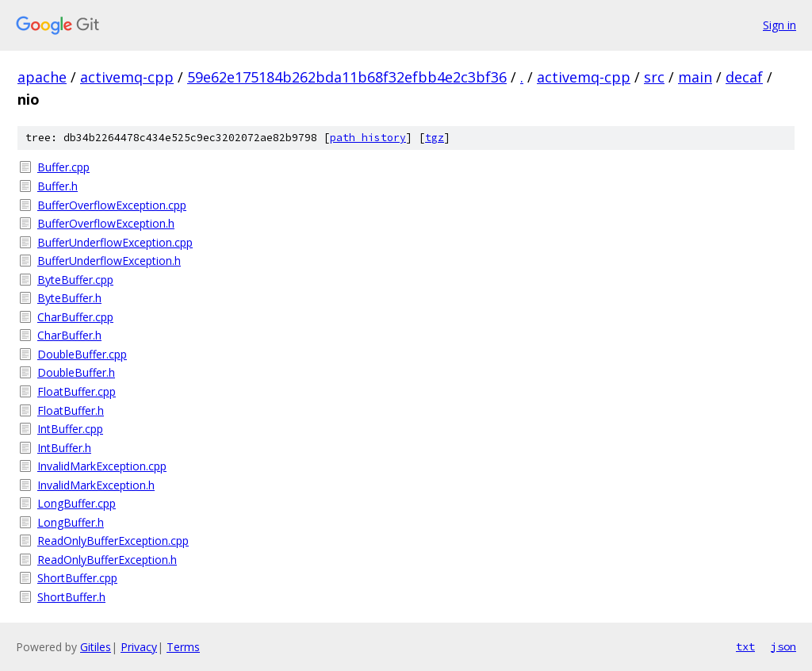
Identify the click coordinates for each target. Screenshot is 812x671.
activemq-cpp (127, 77)
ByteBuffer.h (69, 298)
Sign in (779, 25)
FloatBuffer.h (71, 410)
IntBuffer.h (64, 448)
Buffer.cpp (63, 167)
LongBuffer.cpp (77, 503)
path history (368, 138)
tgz (435, 138)
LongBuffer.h (71, 522)
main (695, 77)
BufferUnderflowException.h (109, 261)
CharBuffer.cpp (75, 317)
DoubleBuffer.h (76, 372)
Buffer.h (57, 186)
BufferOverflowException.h (106, 223)
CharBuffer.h (69, 335)
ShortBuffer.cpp (77, 578)
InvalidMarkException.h (96, 485)
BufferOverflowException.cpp (112, 205)
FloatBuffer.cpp (77, 391)
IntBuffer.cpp (70, 429)
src (654, 77)
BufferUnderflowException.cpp (115, 242)
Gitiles (96, 647)
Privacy (139, 647)
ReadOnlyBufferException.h (107, 560)
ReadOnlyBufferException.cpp (113, 541)
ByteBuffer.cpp (75, 280)
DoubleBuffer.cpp (82, 354)
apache (42, 77)
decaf (744, 77)
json (783, 646)
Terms (183, 647)
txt (745, 646)
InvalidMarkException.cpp (102, 466)
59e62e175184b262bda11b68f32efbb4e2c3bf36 (347, 77)
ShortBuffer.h (71, 597)
